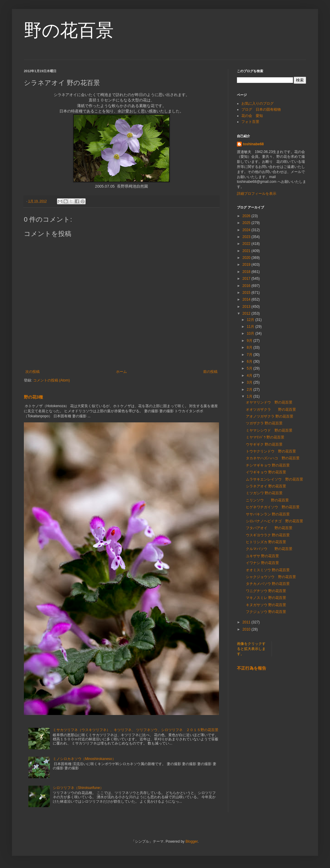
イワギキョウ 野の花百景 (266, 472)
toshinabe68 (253, 144)
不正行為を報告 (252, 668)
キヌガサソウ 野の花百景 (266, 605)
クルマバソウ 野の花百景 (269, 549)
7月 (250, 355)
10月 (251, 333)
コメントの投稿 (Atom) (51, 380)
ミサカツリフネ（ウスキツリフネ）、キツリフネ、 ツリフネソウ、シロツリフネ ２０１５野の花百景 (136, 730)
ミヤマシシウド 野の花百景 (269, 430)
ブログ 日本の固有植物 (261, 109)
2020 (247, 258)
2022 (247, 244)
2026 (247, 216)
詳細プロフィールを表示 (257, 194)
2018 (247, 272)
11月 (251, 327)
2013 (247, 307)
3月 (250, 382)
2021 (247, 251)
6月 (250, 362)
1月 (250, 396)
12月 (251, 320)
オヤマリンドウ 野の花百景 (269, 402)
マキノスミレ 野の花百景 (266, 598)
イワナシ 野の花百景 (262, 563)
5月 (250, 368)
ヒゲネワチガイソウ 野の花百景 (273, 507)
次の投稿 (33, 372)
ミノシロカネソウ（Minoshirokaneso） (84, 759)
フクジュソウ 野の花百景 (266, 612)
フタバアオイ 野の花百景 (269, 528)
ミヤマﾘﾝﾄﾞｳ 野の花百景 (265, 437)
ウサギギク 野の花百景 (264, 444)
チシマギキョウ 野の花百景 (268, 465)
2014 (247, 299)
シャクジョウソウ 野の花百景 (271, 577)
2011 (247, 622)
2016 (247, 286)
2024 (247, 230)
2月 (250, 390)
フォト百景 (250, 122)
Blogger (192, 841)
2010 (247, 629)
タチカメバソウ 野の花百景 (268, 584)
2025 (247, 223)
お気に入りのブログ (257, 104)
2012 (247, 313)
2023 (247, 237)
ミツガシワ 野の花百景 (264, 493)
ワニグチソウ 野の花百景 (266, 591)
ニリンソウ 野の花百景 (267, 500)
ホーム (121, 372)
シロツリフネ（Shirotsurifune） (78, 788)
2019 (247, 265)
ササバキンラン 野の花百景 (268, 514)
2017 (247, 279)
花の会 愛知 (252, 116)
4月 (250, 376)
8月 (250, 347)
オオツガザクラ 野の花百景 (271, 410)
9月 (250, 341)
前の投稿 (210, 372)
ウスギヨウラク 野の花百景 (268, 535)
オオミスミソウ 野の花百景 (268, 570)
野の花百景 (69, 30)
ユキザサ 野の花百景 (262, 556)
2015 (247, 293)
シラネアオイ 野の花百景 (266, 486)
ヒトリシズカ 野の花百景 (266, 542)
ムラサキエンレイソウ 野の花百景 (275, 479)
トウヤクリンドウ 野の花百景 (271, 451)
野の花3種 (33, 397)
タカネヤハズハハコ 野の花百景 (273, 458)
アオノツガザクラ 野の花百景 (270, 416)
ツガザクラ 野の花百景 (264, 423)
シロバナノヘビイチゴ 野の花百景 (275, 521)
